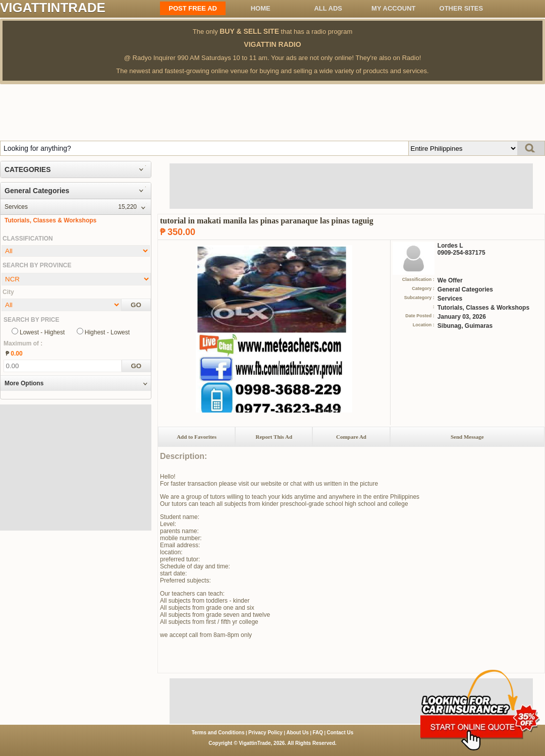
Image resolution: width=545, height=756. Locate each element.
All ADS (328, 8)
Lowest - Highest (42, 332)
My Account (393, 8)
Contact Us (340, 733)
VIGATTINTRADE (53, 8)
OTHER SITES (461, 8)
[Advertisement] (272, 112)
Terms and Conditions (218, 733)
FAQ (318, 733)
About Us (297, 733)
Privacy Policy (265, 733)
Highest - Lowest (107, 332)
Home (261, 8)
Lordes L (450, 246)
